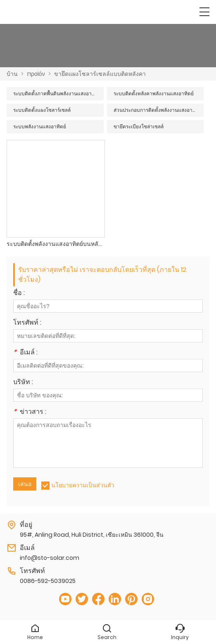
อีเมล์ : (25, 353)
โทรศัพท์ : (27, 323)
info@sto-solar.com (50, 558)
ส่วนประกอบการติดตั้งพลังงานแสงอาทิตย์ (158, 110)
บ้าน (12, 74)
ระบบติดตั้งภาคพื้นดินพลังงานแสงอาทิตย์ (57, 93)
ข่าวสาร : (30, 412)
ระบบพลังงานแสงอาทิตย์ (40, 126)
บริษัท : (23, 383)
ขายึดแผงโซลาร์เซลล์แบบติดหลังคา (100, 74)
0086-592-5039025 (48, 581)
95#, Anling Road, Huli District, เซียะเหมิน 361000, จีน (92, 535)
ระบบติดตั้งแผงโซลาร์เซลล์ (42, 110)
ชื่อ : (19, 294)
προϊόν (36, 74)
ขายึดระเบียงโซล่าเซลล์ (139, 126)
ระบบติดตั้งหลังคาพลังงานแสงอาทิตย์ (154, 93)
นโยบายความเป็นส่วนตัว (83, 485)
